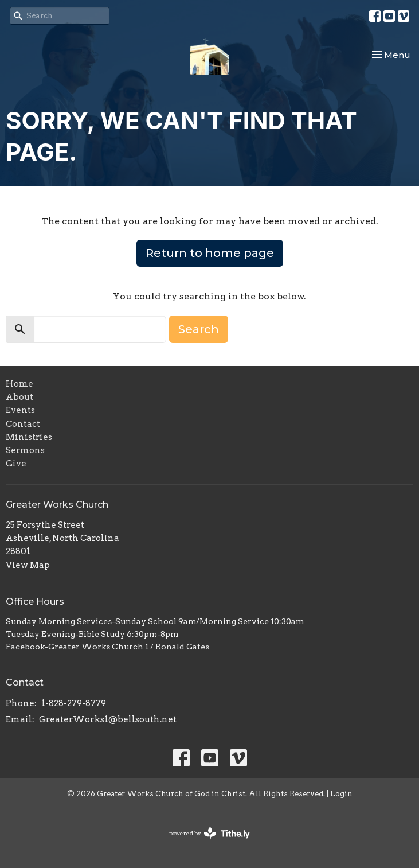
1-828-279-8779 (74, 703)
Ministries (29, 437)
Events (20, 410)
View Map (28, 565)
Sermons (25, 450)
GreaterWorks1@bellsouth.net (108, 719)
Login (341, 794)
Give (16, 464)
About (19, 397)
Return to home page (210, 253)
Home (19, 384)
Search (199, 329)
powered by (209, 833)
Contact (23, 424)
